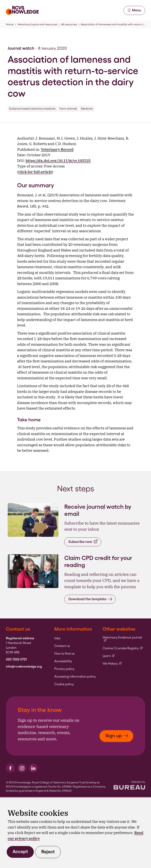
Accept (20, 851)
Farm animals (68, 109)
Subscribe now (83, 542)
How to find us (64, 654)
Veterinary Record (57, 149)
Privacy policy (64, 669)
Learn (109, 656)
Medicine (87, 109)
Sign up (117, 736)
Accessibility (63, 661)
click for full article (35, 172)
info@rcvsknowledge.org (24, 667)
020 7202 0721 (16, 659)
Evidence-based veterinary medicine (32, 109)
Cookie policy (64, 684)
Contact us (62, 646)
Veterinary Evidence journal (124, 639)
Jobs (57, 638)
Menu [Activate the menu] (134, 10)
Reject (48, 852)
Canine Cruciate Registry (123, 648)
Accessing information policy (75, 677)
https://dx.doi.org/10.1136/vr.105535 (58, 161)
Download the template (90, 599)
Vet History (112, 664)
